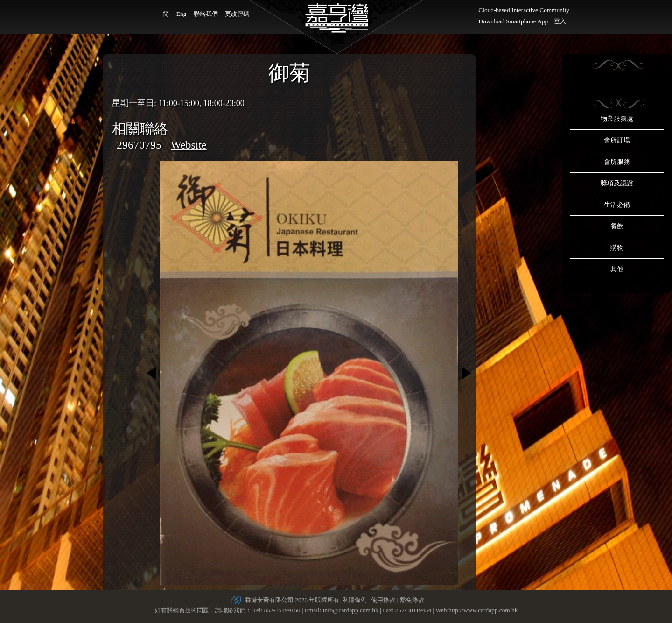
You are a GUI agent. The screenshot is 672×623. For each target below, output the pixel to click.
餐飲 (617, 226)
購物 (617, 248)
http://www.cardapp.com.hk (483, 610)
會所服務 (617, 162)
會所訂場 (617, 140)
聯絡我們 (206, 14)
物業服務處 (617, 119)
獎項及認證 (617, 183)
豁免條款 (412, 600)
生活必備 (617, 205)
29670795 (139, 145)
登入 (560, 21)
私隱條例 (355, 600)
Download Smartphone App (513, 21)
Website (189, 145)
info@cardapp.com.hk (351, 610)
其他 (617, 269)
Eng (181, 14)
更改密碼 (237, 14)
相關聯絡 (140, 129)
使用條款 (383, 600)
